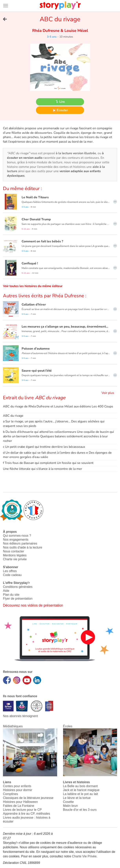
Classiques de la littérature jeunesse (28, 798)
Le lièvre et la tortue (77, 798)
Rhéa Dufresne (46, 31)
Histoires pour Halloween (20, 802)
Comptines (10, 794)
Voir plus (108, 393)
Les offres (10, 571)
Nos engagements (16, 540)
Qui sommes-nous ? (17, 536)
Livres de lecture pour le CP (22, 810)
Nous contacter (14, 551)
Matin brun (71, 806)
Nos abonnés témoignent (20, 716)
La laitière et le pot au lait (81, 794)
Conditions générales (18, 587)
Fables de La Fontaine (19, 806)
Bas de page (8, 0)
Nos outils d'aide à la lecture (23, 547)
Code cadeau (12, 575)
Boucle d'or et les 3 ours (80, 810)
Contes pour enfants (17, 786)
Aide (6, 591)
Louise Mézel (76, 31)
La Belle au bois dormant (80, 786)
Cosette (68, 802)
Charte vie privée (15, 559)
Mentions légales (15, 555)
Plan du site (11, 595)
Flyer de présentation (18, 599)
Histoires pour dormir (17, 790)
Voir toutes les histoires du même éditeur (33, 286)
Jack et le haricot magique (81, 790)
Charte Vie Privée (84, 856)
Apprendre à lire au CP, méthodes (27, 814)
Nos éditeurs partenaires (20, 543)
